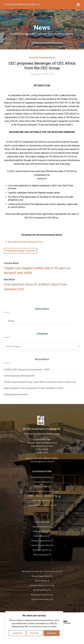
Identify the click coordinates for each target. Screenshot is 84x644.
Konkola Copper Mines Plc (42, 541)
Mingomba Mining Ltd (42, 555)
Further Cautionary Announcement (19, 376)
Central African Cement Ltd (42, 477)
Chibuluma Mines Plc (42, 487)
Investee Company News (42, 57)
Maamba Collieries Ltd (42, 550)
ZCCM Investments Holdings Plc (22, 5)
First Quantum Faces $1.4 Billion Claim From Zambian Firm (35, 287)
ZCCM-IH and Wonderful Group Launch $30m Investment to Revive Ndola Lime (40, 382)
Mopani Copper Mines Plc (42, 576)
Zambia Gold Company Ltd (42, 599)
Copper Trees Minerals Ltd (42, 501)
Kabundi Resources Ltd (42, 527)
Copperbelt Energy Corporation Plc (42, 505)
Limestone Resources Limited (42, 585)
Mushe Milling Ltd (42, 581)
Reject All (35, 633)
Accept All (52, 633)
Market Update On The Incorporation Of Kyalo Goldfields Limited (34, 388)
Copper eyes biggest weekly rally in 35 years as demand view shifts (37, 270)
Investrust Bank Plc (42, 522)
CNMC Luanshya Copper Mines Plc (42, 496)
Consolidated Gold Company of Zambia (42, 491)
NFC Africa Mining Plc (42, 590)
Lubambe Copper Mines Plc (42, 545)
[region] (34, 625)
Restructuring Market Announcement (25, 242)
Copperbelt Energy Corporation (21, 251)
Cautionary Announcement (16, 394)
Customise (17, 633)
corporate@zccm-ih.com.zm (42, 462)
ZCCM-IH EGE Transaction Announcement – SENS (27, 370)
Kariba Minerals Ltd (42, 536)
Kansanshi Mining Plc (42, 531)
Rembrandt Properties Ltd (42, 595)
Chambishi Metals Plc (42, 482)
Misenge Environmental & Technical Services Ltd (42, 571)
